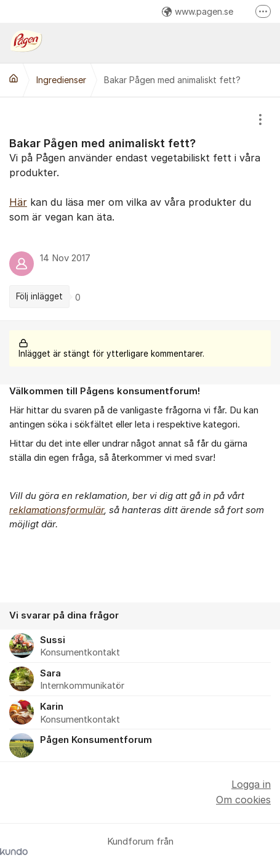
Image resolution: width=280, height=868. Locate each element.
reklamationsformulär (57, 510)
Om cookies (243, 800)
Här (18, 202)
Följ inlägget (39, 296)
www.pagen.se (198, 11)
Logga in (251, 784)
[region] (140, 209)
